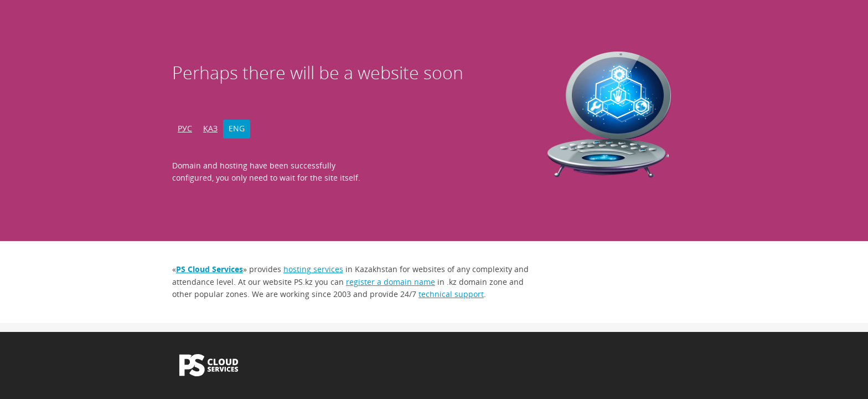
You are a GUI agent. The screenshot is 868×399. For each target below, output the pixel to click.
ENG (237, 128)
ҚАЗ (210, 128)
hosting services (313, 269)
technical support (451, 294)
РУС (185, 128)
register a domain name (391, 282)
